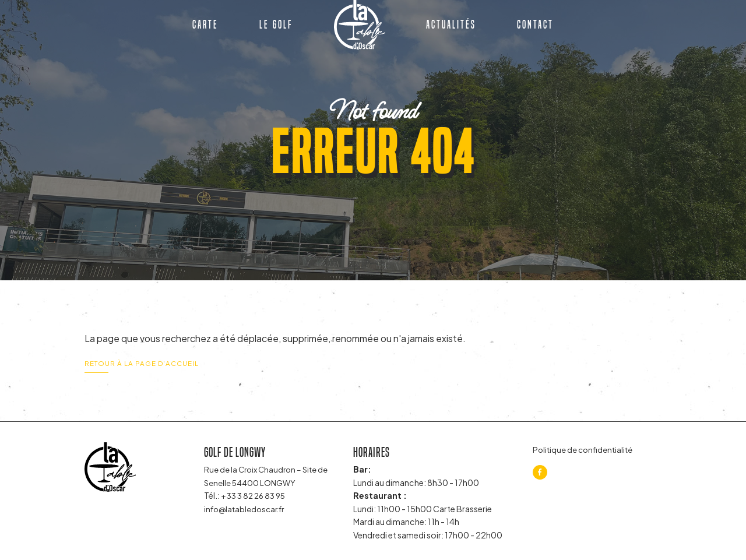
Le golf (276, 30)
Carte (205, 30)
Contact (535, 30)
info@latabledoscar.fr (247, 509)
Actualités (451, 30)
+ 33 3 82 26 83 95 (256, 495)
